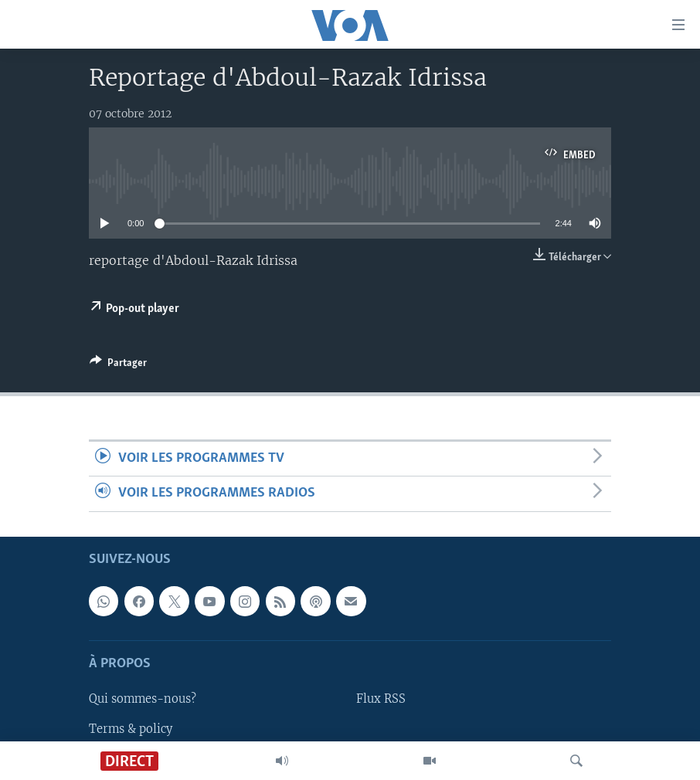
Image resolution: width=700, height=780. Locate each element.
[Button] (118, 365)
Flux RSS (381, 699)
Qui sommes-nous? (143, 699)
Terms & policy (131, 728)
